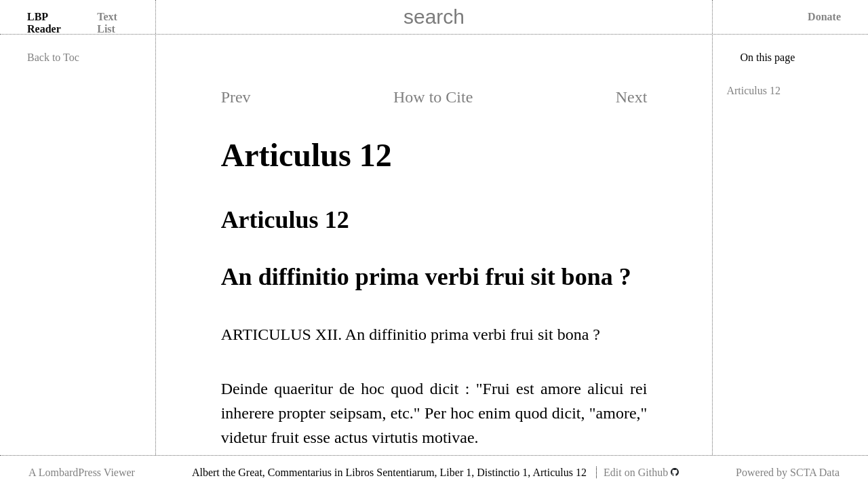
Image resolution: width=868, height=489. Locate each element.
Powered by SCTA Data (788, 472)
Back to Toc (53, 57)
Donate (824, 17)
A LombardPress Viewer (82, 472)
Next (632, 97)
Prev (236, 97)
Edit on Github (641, 472)
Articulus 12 (753, 91)
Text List (107, 23)
